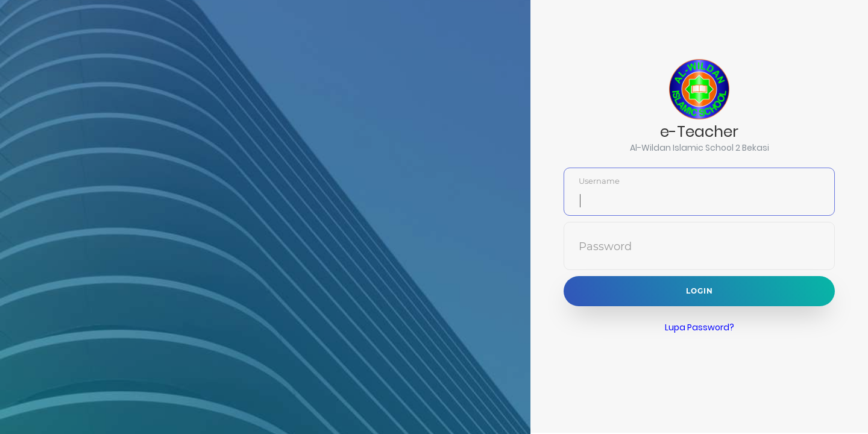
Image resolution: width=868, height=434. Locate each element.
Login (700, 290)
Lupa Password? (700, 327)
